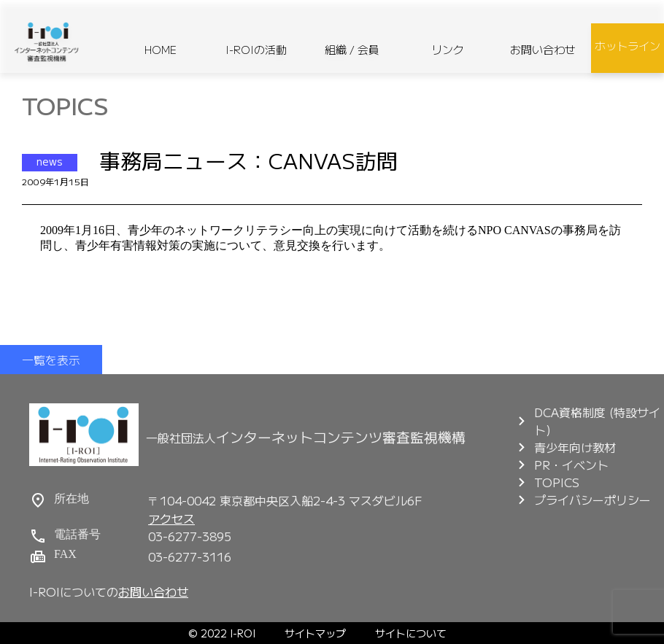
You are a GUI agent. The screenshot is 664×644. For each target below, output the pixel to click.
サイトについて (411, 633)
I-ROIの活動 (256, 49)
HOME (161, 49)
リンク (448, 49)
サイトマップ (315, 633)
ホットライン (628, 46)
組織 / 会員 (352, 49)
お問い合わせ (543, 49)
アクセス (171, 519)
